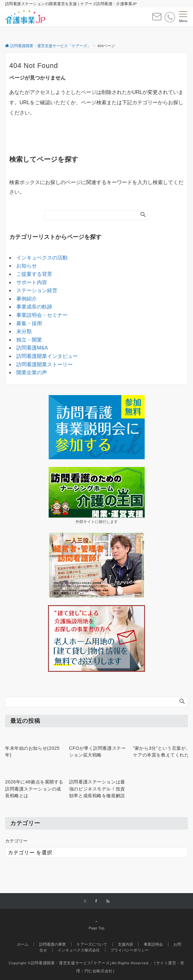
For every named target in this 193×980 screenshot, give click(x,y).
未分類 (24, 331)
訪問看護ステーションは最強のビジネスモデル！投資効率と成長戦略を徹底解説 (97, 789)
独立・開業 (29, 340)
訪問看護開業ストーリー (44, 364)
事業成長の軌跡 (34, 307)
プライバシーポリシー (130, 950)
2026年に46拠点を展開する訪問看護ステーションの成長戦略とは (34, 789)
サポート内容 (32, 282)
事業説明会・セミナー (42, 315)
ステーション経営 (37, 290)
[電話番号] (170, 17)
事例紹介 (27, 299)
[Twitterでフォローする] (85, 901)
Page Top (96, 925)
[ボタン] (157, 19)
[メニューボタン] (183, 17)
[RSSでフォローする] (108, 901)
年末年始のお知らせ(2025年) (32, 752)
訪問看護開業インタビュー (47, 356)
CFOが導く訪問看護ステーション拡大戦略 (97, 752)
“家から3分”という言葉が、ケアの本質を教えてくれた (162, 752)
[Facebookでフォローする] (96, 901)
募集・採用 (29, 323)
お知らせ (27, 266)
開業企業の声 (32, 372)
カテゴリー (16, 841)
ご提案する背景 (34, 274)
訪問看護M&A (32, 348)
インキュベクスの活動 (42, 258)
